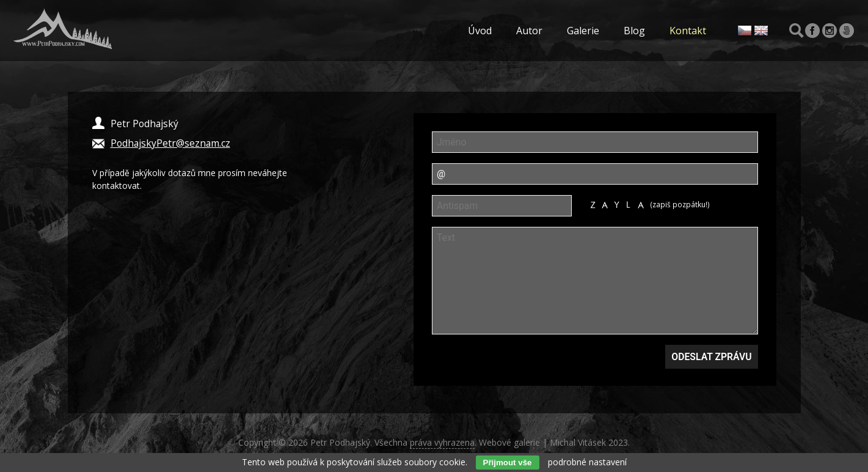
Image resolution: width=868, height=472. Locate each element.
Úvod (480, 31)
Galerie (583, 31)
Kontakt (688, 31)
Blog (634, 31)
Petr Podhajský (340, 442)
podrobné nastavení (587, 462)
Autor (529, 31)
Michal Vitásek (578, 442)
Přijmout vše (508, 463)
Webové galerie (509, 442)
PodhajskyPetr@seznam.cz (170, 143)
